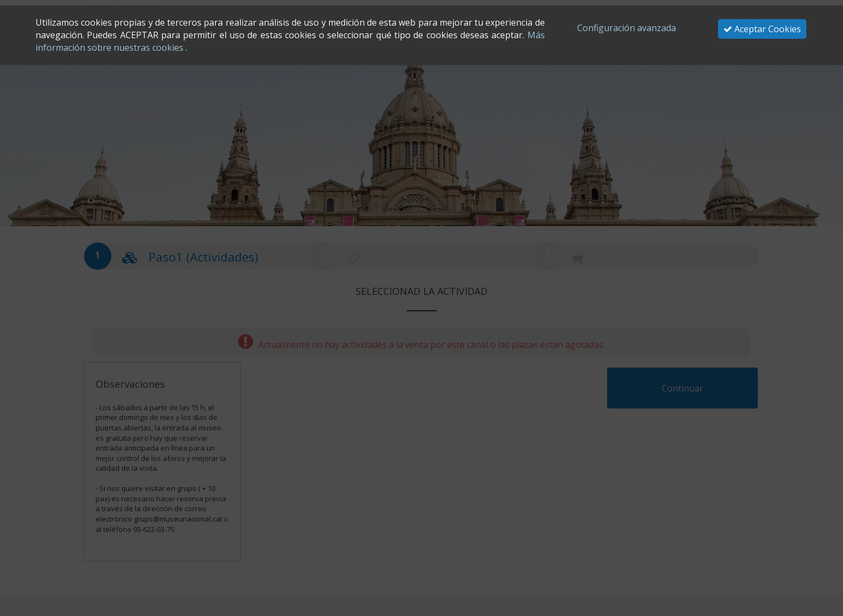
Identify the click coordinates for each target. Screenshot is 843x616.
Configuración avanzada (627, 28)
